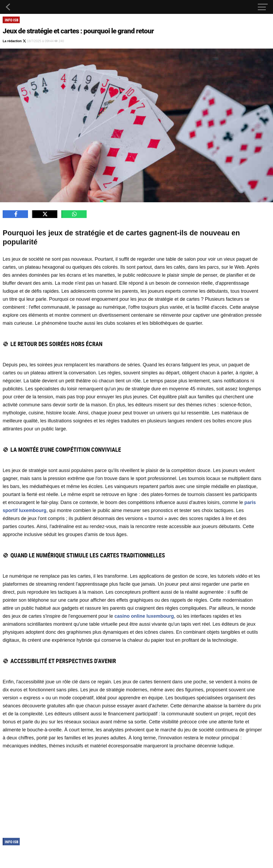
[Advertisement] (132, 792)
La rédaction (14, 41)
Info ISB (12, 20)
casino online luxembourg (144, 616)
